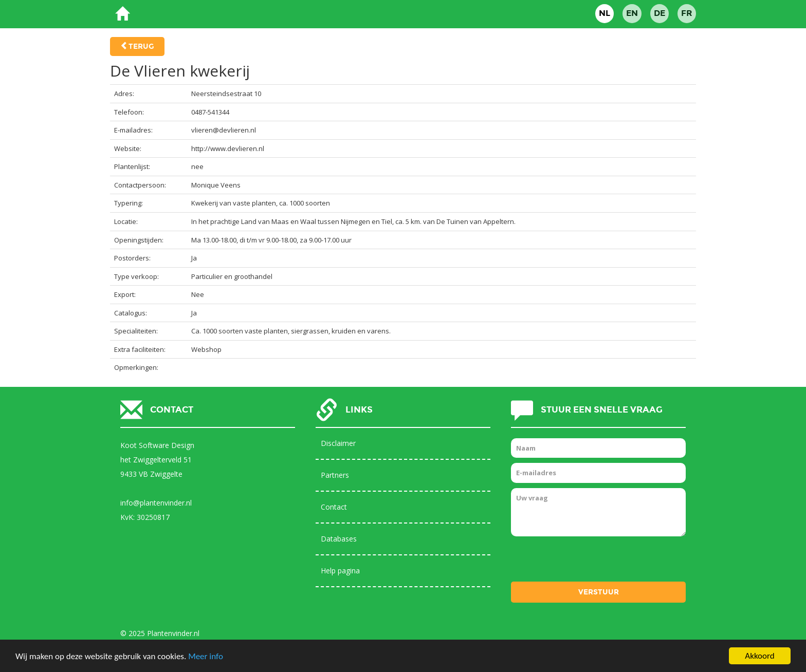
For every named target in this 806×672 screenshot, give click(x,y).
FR (687, 13)
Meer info (206, 656)
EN (632, 13)
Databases (339, 539)
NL (604, 13)
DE (660, 13)
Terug (141, 46)
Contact (334, 507)
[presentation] (589, 562)
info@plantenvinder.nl (156, 503)
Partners (335, 475)
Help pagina (340, 571)
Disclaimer (338, 443)
